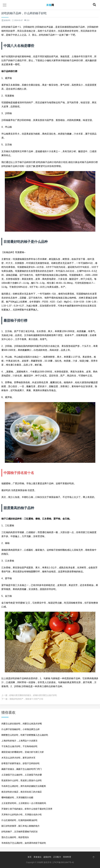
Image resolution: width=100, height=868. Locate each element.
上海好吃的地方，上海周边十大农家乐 (19, 741)
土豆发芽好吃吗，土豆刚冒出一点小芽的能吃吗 (24, 803)
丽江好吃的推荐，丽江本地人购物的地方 (21, 826)
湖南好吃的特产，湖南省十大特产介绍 (26, 699)
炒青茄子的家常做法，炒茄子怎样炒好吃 (21, 763)
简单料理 (67, 857)
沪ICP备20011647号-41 (64, 862)
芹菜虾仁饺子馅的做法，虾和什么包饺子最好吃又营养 (27, 809)
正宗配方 (57, 857)
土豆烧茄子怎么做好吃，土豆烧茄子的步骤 (22, 775)
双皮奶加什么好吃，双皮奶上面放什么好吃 (22, 780)
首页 (30, 857)
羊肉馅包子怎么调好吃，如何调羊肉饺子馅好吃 (24, 843)
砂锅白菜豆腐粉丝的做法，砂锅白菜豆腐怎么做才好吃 (33, 695)
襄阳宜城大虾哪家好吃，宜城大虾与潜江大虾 (23, 752)
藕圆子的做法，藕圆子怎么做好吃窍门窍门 (22, 769)
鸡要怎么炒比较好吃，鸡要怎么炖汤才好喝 (22, 724)
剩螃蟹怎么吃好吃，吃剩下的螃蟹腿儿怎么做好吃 (25, 735)
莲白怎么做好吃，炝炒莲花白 (15, 837)
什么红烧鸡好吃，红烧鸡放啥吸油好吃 (19, 820)
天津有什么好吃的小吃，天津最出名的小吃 (22, 815)
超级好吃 (47, 857)
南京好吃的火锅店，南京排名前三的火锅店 (22, 792)
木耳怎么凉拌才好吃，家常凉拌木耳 (18, 758)
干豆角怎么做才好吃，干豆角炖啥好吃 (19, 746)
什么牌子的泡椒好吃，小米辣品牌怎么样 (21, 729)
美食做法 (37, 857)
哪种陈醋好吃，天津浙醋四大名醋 (17, 797)
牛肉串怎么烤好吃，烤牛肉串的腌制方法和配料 (24, 786)
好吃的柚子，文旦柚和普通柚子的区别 (19, 832)
